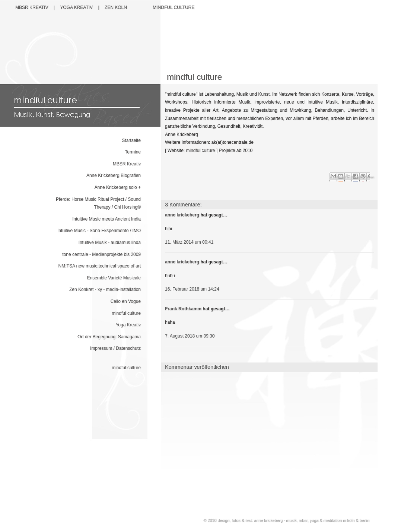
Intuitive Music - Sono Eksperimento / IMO (99, 231)
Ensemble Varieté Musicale (114, 278)
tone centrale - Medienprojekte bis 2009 (101, 254)
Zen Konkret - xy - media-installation (105, 289)
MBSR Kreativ (32, 7)
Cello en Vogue (126, 301)
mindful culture (126, 313)
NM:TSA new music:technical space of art (100, 266)
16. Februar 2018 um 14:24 (192, 289)
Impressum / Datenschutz (115, 348)
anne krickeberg (182, 215)
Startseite (131, 140)
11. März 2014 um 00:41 (189, 242)
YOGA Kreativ (76, 7)
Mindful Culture (174, 7)
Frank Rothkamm (183, 309)
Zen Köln (116, 7)
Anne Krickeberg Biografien (114, 175)
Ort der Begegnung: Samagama (109, 337)
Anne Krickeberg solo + (118, 187)
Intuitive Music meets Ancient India (106, 219)
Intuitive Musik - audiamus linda (110, 243)
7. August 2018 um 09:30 (190, 336)
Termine (133, 152)
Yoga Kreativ (128, 325)
